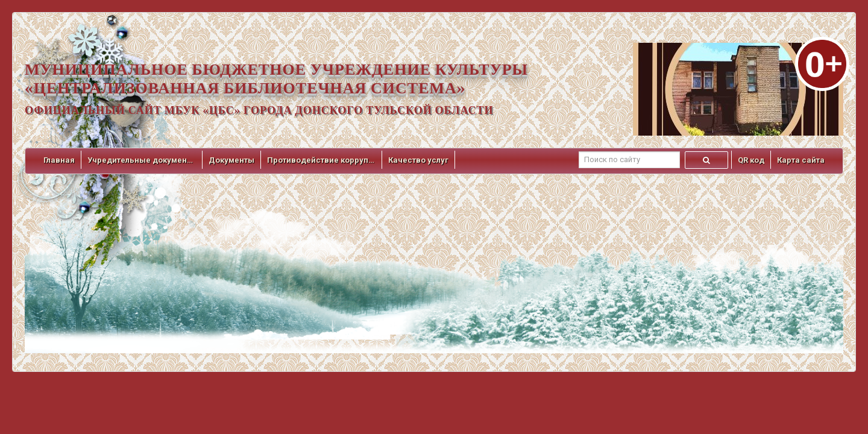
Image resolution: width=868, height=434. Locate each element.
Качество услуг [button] (418, 160)
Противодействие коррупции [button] (321, 160)
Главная (59, 160)
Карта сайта (801, 160)
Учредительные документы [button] (142, 160)
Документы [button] (231, 160)
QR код (751, 160)
